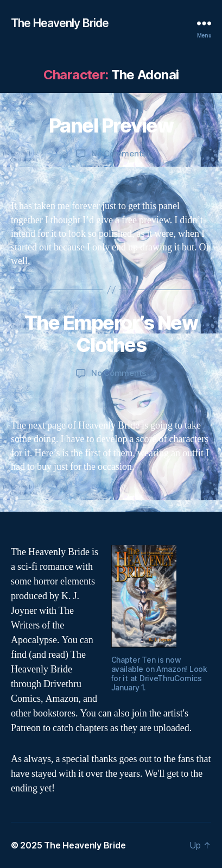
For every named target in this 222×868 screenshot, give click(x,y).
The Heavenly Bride (60, 23)
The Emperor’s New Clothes (111, 334)
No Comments (119, 153)
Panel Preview (111, 125)
